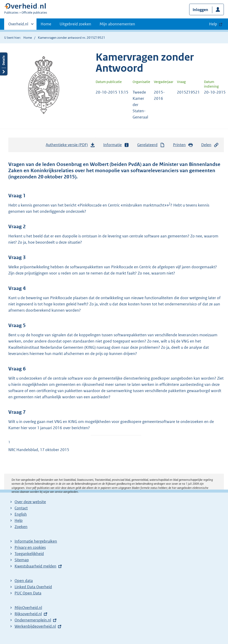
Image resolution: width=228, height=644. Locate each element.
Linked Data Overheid (33, 587)
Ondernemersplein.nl (33, 620)
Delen (210, 145)
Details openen (4, 64)
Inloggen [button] (200, 10)
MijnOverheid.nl (28, 608)
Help (19, 520)
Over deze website (30, 502)
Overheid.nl (18, 25)
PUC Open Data (28, 593)
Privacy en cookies (30, 547)
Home (46, 24)
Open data (24, 581)
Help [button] (213, 24)
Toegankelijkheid (29, 554)
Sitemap (22, 560)
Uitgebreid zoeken (75, 24)
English (21, 514)
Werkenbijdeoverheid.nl (35, 626)
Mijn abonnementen (117, 24)
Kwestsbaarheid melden (35, 566)
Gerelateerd (151, 145)
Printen (183, 145)
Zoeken (21, 527)
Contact (21, 508)
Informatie (116, 145)
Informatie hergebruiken (36, 541)
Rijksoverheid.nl (28, 614)
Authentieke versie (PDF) (70, 146)
